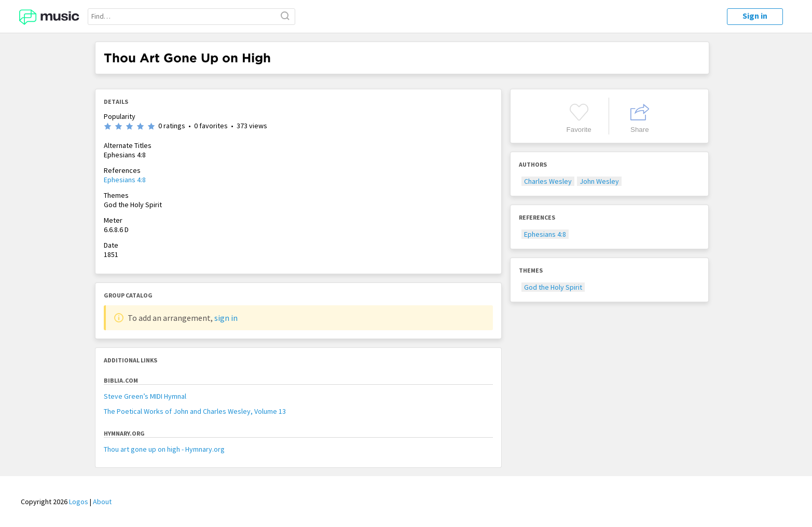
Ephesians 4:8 (125, 180)
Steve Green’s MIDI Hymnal (145, 396)
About (102, 502)
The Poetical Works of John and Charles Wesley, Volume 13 (195, 411)
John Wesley (599, 181)
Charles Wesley (548, 181)
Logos (79, 502)
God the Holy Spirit (553, 287)
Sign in (755, 16)
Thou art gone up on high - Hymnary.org (164, 449)
